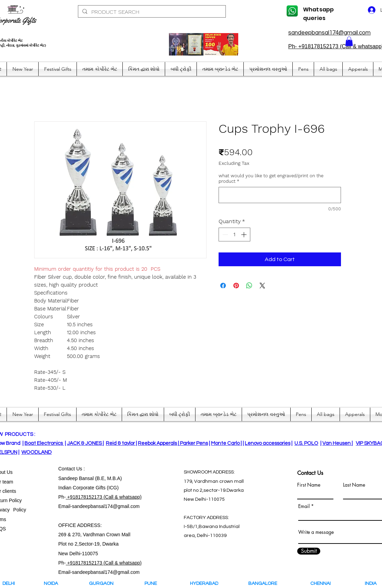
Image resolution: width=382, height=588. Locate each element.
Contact (67, 469)
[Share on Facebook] (223, 286)
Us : (81, 469)
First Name (309, 485)
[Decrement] (224, 235)
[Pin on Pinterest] (236, 286)
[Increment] (244, 235)
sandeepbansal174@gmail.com (329, 33)
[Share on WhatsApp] (249, 286)
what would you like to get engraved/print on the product (271, 178)
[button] (349, 41)
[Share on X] (262, 286)
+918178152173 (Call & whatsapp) (104, 497)
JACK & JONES (85, 443)
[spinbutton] (234, 235)
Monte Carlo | (226, 443)
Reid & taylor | (121, 443)
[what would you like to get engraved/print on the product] (280, 195)
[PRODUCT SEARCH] (151, 12)
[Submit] (309, 551)
